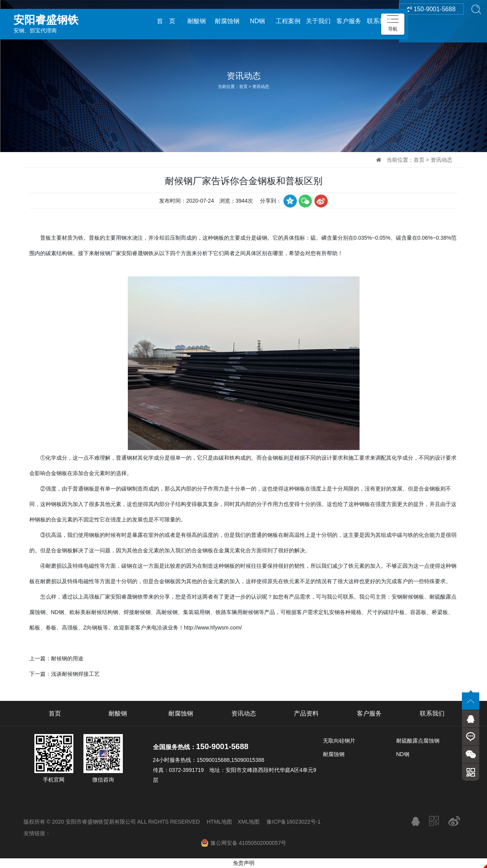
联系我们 (379, 21)
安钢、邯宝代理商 (68, 21)
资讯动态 (261, 86)
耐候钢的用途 (67, 658)
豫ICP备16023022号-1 (294, 822)
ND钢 (257, 21)
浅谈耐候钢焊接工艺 (75, 674)
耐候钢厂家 (108, 253)
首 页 (166, 21)
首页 (243, 86)
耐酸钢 (197, 21)
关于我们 (318, 21)
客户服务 (349, 21)
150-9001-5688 (431, 21)
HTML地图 (219, 822)
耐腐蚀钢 (227, 21)
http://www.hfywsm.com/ (213, 628)
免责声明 (244, 863)
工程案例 (288, 21)
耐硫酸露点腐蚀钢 (418, 741)
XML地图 (249, 822)
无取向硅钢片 (339, 741)
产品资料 (306, 713)
